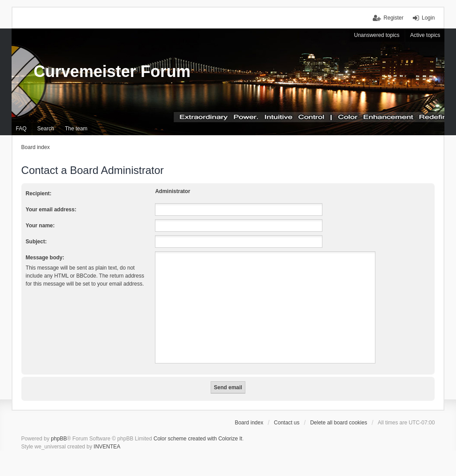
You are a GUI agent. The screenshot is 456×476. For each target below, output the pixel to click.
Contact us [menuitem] (287, 423)
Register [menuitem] (393, 18)
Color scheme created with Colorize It (198, 439)
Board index (249, 423)
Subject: (36, 242)
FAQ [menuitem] (21, 129)
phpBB (59, 439)
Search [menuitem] (46, 129)
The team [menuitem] (76, 129)
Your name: (40, 226)
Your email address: (51, 210)
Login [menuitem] (428, 18)
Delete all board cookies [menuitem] (338, 423)
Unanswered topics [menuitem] (377, 35)
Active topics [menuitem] (425, 35)
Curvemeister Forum (112, 71)
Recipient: (39, 194)
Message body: (45, 258)
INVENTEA (107, 447)
